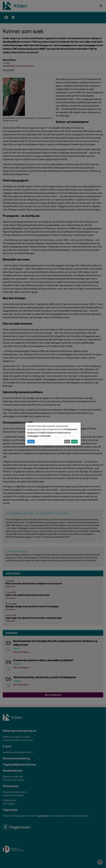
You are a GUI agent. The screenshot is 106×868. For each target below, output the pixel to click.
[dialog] (53, 434)
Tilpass (31, 442)
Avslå (67, 442)
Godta (74, 442)
